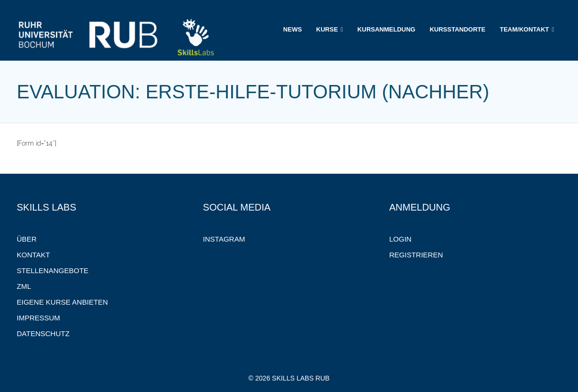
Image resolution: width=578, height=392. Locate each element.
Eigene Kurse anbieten (62, 302)
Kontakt (33, 255)
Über (27, 239)
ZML (24, 286)
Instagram (224, 239)
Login (401, 239)
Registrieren (416, 255)
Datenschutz (43, 334)
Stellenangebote (53, 270)
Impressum (38, 318)
